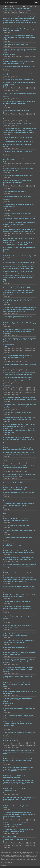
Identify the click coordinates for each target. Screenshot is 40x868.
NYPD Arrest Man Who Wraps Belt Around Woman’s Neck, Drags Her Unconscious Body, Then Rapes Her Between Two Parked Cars (18, 379)
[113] (5, 36)
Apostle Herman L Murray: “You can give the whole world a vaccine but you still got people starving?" (18, 685)
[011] (5, 767)
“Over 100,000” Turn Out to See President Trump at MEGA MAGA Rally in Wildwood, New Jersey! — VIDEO (19, 51)
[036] (5, 573)
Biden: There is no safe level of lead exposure (21, 124)
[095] (5, 158)
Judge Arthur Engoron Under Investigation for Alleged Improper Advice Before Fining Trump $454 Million (19, 278)
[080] (5, 262)
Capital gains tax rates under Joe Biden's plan (21, 573)
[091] (5, 191)
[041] (5, 537)
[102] (5, 117)
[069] (5, 338)
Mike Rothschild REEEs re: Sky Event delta (20, 175)
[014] (5, 739)
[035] (5, 578)
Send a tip (4, 865)
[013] (5, 750)
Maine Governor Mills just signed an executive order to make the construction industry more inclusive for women (19, 588)
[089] (5, 205)
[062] (5, 397)
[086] (5, 223)
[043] (5, 526)
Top (2, 850)
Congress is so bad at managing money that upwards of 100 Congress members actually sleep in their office (18, 669)
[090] (5, 196)
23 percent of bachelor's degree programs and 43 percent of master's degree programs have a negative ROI (19, 331)
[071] (5, 323)
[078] (5, 271)
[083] (5, 243)
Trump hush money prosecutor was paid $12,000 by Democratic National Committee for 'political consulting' (19, 617)
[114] (5, 29)
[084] (5, 238)
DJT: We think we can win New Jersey (18, 526)
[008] (5, 789)
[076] (5, 286)
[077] (5, 276)
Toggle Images (33, 6)
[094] (5, 169)
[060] (5, 413)
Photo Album (11, 344)
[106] (5, 82)
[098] (5, 142)
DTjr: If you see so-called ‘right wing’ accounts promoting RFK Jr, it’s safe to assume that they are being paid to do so (19, 292)
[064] (5, 377)
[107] (5, 80)
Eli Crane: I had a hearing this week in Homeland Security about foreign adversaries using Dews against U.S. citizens (19, 406)
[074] (5, 299)
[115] (5, 15)
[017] (5, 715)
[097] (5, 144)
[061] (5, 404)
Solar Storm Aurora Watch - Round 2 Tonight (20, 80)
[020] (5, 691)
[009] (5, 780)
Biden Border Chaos (13, 739)
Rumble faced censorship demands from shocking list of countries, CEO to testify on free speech (17, 608)
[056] (5, 437)
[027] (5, 641)
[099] (5, 137)
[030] (5, 615)
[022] (5, 676)
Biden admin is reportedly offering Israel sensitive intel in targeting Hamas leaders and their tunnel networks (18, 198)
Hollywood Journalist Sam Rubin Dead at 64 (20, 413)
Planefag (10, 386)
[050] (5, 481)
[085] (5, 229)
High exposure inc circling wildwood (18, 110)
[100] (5, 129)
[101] (5, 124)
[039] (5, 551)
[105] (5, 93)
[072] (5, 316)
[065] (5, 373)
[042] (5, 530)
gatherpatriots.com (9, 2)
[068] (5, 344)
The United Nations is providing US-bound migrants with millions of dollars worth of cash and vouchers (18, 700)
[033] (5, 595)
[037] (5, 564)
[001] (5, 839)
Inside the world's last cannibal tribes (18, 647)
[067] (5, 356)
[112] (5, 44)
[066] (5, 364)
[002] (5, 836)
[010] (5, 776)
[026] (5, 647)
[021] (5, 683)
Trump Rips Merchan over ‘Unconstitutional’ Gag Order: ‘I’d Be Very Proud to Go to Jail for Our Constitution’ (19, 799)
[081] (5, 256)
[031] (5, 606)
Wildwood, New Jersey (14, 117)
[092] (5, 180)
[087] (5, 218)
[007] (5, 797)
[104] (5, 102)
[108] (5, 73)
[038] (5, 558)
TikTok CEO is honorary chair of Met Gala (19, 602)
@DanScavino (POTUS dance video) (18, 44)
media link (7, 12)
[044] (5, 519)
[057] (5, 429)
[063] (5, 386)
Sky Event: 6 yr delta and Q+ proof (17, 839)
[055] (5, 448)
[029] (5, 625)
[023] (5, 668)
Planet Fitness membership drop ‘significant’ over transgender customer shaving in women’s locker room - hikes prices (19, 431)
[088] (5, 213)
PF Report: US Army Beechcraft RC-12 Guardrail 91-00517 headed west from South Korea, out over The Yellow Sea (19, 95)
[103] (5, 110)
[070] (5, 330)
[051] (5, 474)
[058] (5, 424)
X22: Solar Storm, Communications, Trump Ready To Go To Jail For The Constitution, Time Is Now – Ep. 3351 (19, 301)
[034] (5, 586)
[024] (5, 659)
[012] (5, 759)
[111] (5, 49)
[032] (5, 602)
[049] (5, 488)
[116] (5, 8)
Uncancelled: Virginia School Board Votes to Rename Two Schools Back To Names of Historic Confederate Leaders (18, 724)
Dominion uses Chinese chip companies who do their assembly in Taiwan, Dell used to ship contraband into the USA (19, 566)
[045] (5, 512)
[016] (5, 722)
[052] (5, 466)
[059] (5, 418)
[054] (5, 452)
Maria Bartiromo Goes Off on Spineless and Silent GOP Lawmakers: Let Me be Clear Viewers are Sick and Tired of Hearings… (18, 439)
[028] (5, 632)
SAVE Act (10, 499)
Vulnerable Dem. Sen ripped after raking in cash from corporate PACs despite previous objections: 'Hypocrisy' (19, 661)
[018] (5, 708)
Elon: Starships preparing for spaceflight (19, 213)
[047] (5, 499)
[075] (5, 291)
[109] (5, 66)
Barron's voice (11, 836)
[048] (5, 492)
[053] (5, 459)
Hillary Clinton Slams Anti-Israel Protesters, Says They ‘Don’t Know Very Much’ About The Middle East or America (19, 340)
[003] (5, 830)
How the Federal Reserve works (17, 191)
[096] (5, 151)
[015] (5, 732)
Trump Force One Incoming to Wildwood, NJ (20, 142)
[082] (5, 247)
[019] (5, 698)
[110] (5, 62)
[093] (5, 175)
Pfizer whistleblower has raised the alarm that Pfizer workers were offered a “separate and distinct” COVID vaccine (19, 752)
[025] (5, 652)
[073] (5, 308)
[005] (5, 813)
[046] (5, 504)
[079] (5, 267)
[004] (5, 823)
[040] (5, 544)
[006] (5, 806)
